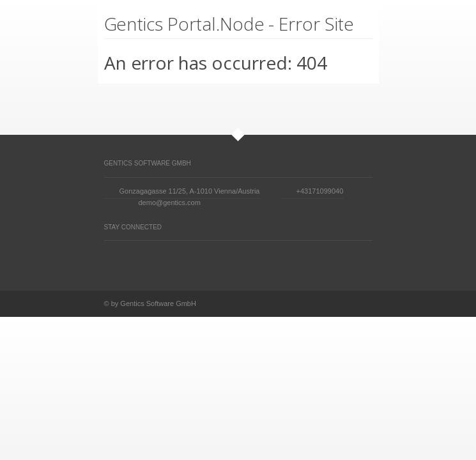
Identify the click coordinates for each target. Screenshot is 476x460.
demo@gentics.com (170, 203)
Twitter (111, 260)
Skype (232, 260)
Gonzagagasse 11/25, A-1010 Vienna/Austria (190, 191)
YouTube (208, 260)
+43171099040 (320, 191)
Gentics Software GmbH (148, 163)
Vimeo (183, 260)
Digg (159, 259)
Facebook (135, 260)
